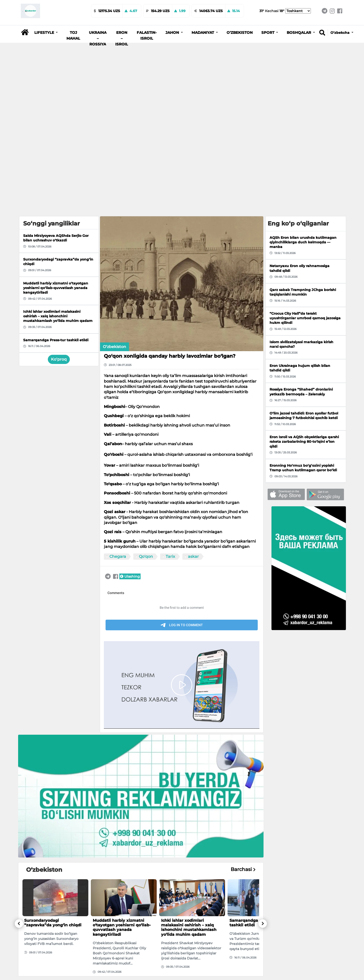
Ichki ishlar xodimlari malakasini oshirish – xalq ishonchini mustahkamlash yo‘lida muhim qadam (189, 795)
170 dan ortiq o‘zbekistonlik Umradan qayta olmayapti (189, 910)
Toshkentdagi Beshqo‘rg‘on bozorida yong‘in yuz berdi (52, 910)
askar (193, 423)
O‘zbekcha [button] (340, 33)
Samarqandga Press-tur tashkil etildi (254, 790)
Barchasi (243, 737)
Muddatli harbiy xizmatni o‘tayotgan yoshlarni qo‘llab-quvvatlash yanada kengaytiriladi (122, 795)
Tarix (170, 423)
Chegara (118, 423)
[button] (46, 33)
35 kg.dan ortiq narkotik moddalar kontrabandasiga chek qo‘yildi (120, 912)
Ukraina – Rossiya (98, 38)
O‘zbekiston (240, 33)
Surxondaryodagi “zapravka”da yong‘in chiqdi (53, 790)
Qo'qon (146, 423)
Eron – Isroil (122, 38)
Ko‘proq (59, 226)
